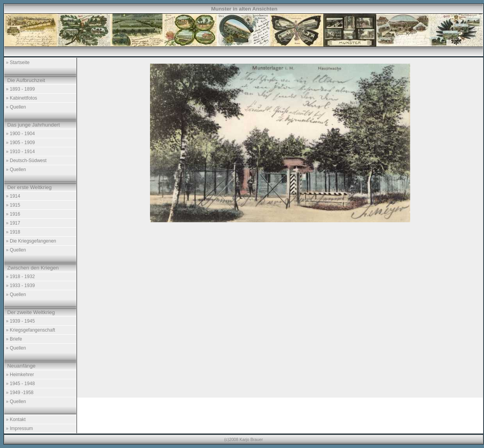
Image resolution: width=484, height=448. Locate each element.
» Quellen (16, 107)
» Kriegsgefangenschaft (30, 330)
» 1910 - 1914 (20, 152)
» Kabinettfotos (21, 98)
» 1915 (13, 205)
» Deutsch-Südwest (26, 161)
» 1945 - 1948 (20, 384)
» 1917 (13, 223)
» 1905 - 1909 (20, 143)
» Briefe (14, 339)
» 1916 (13, 214)
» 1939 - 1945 (20, 321)
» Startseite (18, 62)
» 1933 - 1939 (20, 286)
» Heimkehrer (20, 375)
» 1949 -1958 (20, 393)
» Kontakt (16, 419)
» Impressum (19, 428)
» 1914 (13, 196)
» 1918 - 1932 (20, 277)
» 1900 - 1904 (20, 134)
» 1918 (13, 232)
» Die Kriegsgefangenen (31, 241)
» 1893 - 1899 (20, 89)
